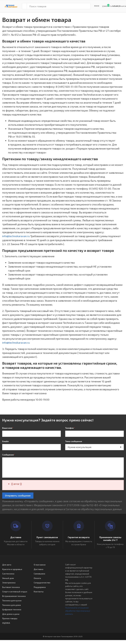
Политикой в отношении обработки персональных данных (78, 611)
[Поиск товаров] (59, 6)
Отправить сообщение (18, 495)
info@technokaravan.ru (16, 236)
